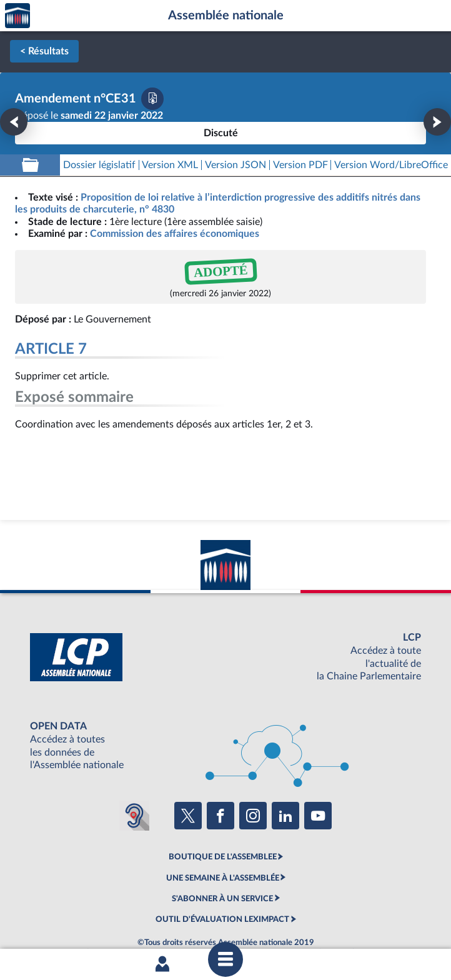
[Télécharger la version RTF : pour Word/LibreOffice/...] (391, 165)
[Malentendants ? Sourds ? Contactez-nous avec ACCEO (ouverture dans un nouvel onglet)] (134, 816)
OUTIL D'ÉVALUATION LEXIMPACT (222, 919)
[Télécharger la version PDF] (152, 99)
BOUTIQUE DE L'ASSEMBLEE (223, 857)
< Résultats (44, 51)
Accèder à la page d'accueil (17, 16)
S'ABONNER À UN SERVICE (222, 899)
